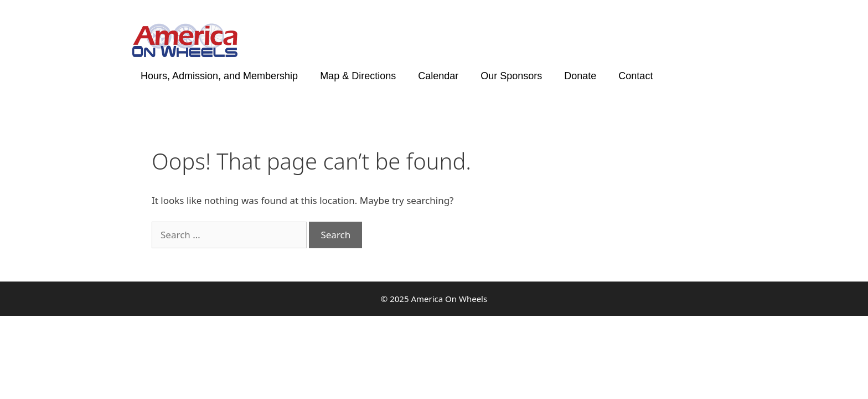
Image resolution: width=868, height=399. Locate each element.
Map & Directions (358, 76)
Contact (635, 76)
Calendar (438, 76)
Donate (580, 76)
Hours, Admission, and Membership (219, 76)
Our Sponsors (511, 76)
